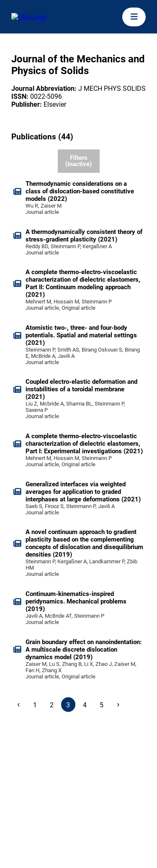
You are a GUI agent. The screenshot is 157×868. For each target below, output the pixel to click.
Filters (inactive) (78, 161)
